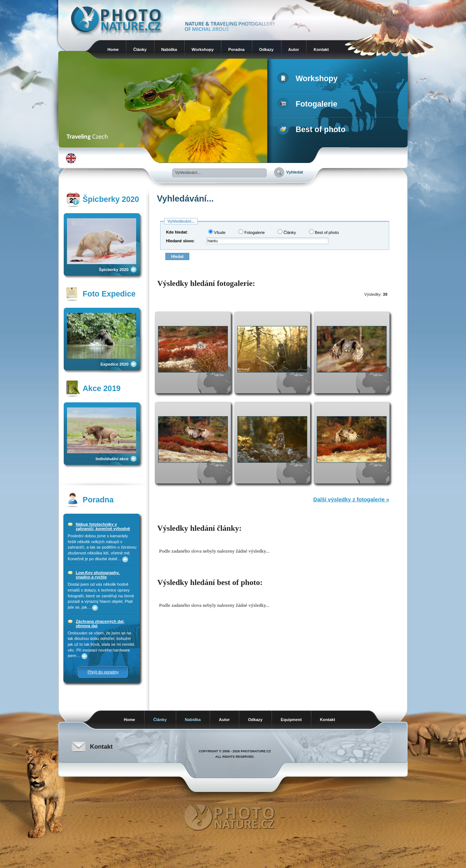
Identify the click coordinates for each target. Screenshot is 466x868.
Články (140, 49)
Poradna (236, 49)
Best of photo (313, 130)
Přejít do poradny (103, 672)
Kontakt (321, 49)
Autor (294, 49)
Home (113, 49)
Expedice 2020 (114, 364)
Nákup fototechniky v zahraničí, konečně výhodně (103, 526)
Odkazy (266, 49)
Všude (217, 232)
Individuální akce (112, 459)
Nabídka (169, 49)
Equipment (291, 720)
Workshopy (203, 49)
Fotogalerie (309, 104)
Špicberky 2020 (114, 270)
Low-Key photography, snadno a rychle (98, 575)
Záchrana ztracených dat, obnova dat (100, 624)
